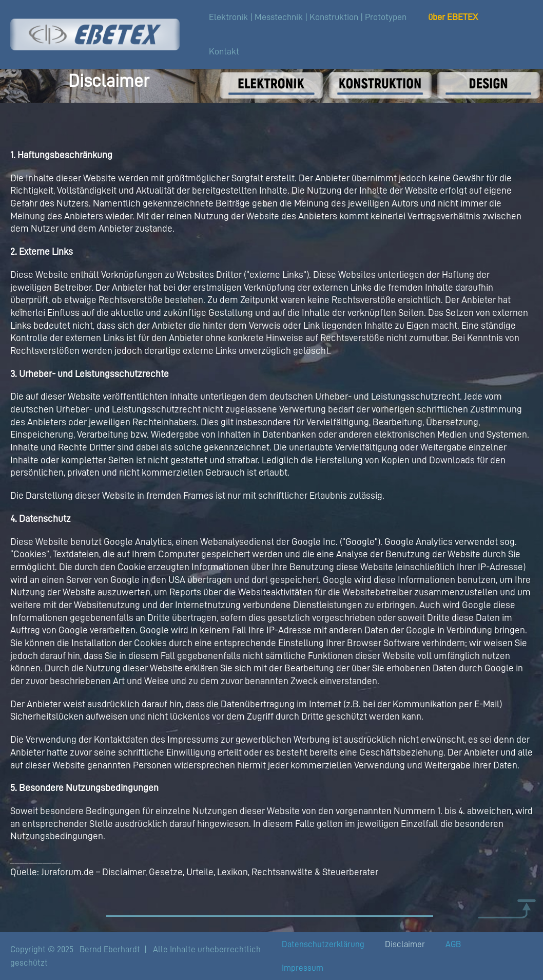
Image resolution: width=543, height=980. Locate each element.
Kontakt (224, 51)
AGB (453, 944)
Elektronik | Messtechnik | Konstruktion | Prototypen (308, 17)
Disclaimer (405, 944)
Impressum (303, 968)
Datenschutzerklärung (323, 944)
